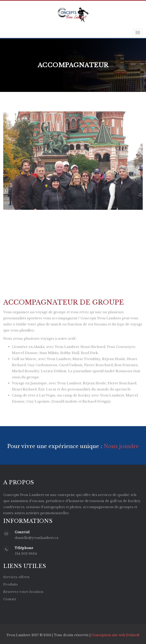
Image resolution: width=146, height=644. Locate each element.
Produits (10, 584)
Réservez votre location (23, 592)
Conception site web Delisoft (115, 635)
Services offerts (16, 577)
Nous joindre (120, 446)
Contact (10, 599)
